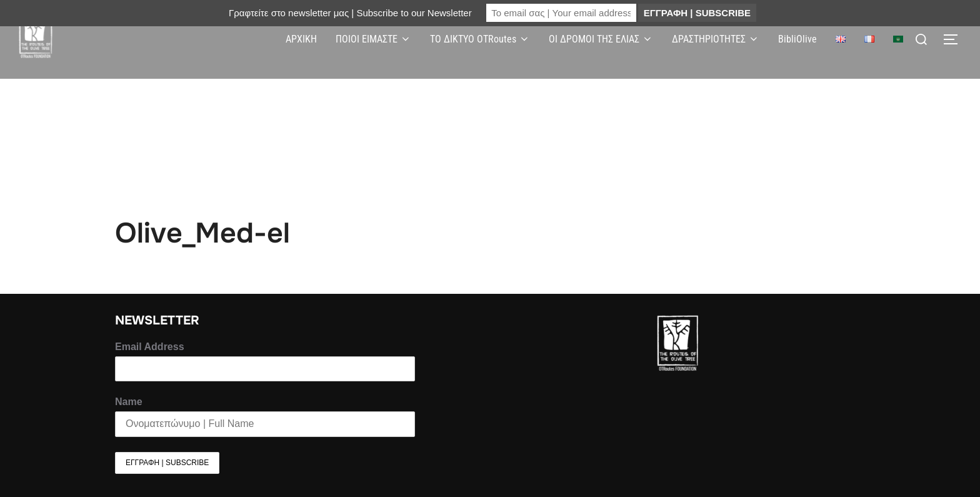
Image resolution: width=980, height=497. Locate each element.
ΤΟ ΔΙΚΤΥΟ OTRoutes (480, 39)
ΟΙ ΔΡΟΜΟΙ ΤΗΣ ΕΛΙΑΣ (601, 39)
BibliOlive (797, 39)
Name (129, 402)
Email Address (150, 347)
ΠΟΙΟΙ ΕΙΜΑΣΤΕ (373, 39)
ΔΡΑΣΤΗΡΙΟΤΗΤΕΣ (716, 39)
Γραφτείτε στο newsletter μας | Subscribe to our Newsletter (350, 13)
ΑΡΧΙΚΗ (301, 39)
